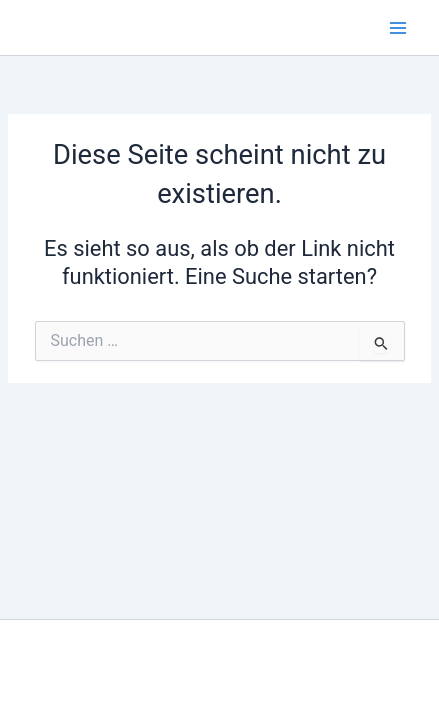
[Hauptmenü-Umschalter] (398, 28)
